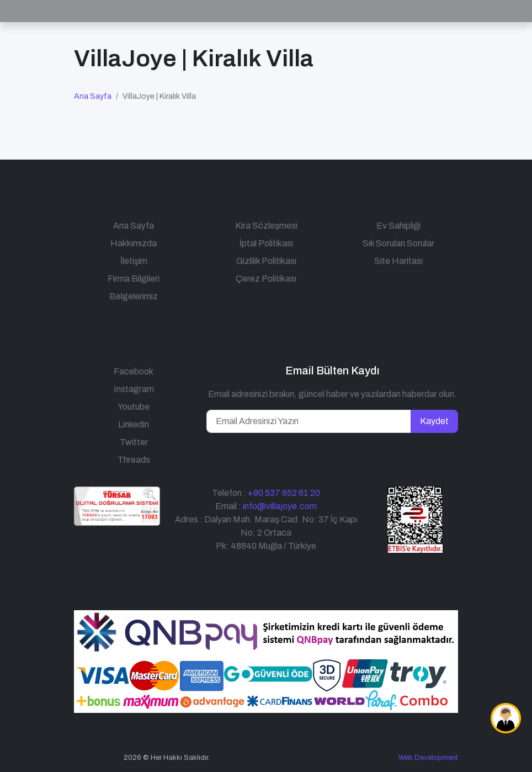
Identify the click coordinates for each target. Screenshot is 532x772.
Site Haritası (398, 261)
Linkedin (134, 424)
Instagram (134, 389)
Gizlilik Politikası (266, 261)
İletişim (134, 261)
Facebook (134, 371)
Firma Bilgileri (134, 279)
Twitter (134, 442)
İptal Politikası (266, 243)
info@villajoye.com (280, 506)
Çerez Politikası (266, 279)
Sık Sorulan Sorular (398, 243)
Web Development (428, 758)
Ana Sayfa (93, 96)
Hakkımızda (134, 243)
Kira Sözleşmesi (266, 226)
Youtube (134, 407)
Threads (134, 460)
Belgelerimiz (134, 296)
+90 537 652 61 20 (284, 493)
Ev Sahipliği (398, 226)
